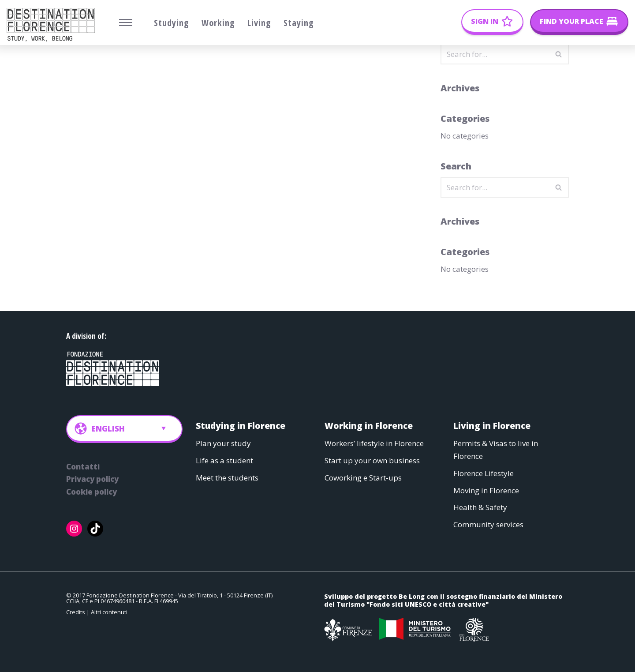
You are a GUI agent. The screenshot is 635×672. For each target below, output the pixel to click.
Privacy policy (92, 479)
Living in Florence (492, 426)
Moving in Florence (486, 490)
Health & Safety (480, 508)
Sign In (485, 21)
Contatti (83, 467)
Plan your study (223, 443)
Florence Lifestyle (484, 473)
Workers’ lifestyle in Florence (374, 443)
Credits (76, 612)
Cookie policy (92, 492)
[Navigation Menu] (126, 23)
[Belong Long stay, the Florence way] (53, 25)
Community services (488, 525)
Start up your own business (372, 460)
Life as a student (224, 460)
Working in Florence (369, 426)
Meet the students (227, 478)
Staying (299, 23)
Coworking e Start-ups (363, 478)
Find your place (571, 21)
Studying (172, 23)
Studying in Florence (241, 426)
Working (218, 23)
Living (259, 23)
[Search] (495, 54)
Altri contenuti (109, 612)
